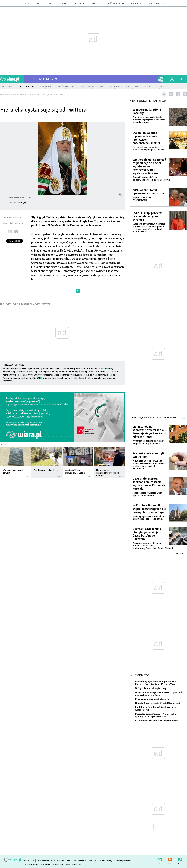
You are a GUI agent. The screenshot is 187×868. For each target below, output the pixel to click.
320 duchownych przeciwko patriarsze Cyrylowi (25, 369)
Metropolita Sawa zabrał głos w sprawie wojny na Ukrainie (78, 369)
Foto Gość (71, 861)
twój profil (172, 79)
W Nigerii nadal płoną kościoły (147, 111)
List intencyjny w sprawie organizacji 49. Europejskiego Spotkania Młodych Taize (149, 432)
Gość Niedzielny (116, 3)
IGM (33, 861)
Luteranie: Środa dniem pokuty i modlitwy (156, 721)
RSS (170, 859)
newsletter (160, 859)
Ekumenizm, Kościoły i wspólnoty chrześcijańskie (155, 418)
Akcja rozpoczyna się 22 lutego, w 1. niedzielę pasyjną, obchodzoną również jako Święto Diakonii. (153, 546)
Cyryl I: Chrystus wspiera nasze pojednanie (49, 375)
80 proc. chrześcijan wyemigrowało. (142, 199)
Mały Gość (136, 3)
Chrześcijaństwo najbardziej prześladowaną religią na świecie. (149, 148)
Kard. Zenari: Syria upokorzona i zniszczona (149, 191)
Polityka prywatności (124, 861)
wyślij (10, 232)
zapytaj (63, 3)
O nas (26, 861)
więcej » (27, 475)
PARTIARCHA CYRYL (31, 304)
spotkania (79, 3)
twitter (185, 94)
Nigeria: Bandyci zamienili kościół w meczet (158, 703)
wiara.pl (12, 79)
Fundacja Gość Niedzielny (100, 861)
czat (50, 3)
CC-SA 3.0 (30, 198)
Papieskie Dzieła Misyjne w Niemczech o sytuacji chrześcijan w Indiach (156, 715)
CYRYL (9, 304)
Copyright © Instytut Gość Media (38, 864)
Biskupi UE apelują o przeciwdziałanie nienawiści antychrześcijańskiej (146, 138)
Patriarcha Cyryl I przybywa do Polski (59, 378)
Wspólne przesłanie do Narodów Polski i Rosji (93, 375)
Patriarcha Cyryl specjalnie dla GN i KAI (21, 378)
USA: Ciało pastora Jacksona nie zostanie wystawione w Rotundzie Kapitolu (149, 484)
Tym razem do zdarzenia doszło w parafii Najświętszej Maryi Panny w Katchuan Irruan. (149, 120)
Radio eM (96, 3)
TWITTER (46, 304)
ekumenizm (44, 79)
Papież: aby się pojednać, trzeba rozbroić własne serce (156, 709)
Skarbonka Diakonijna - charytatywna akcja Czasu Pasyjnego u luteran (148, 534)
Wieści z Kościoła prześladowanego (148, 101)
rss (171, 94)
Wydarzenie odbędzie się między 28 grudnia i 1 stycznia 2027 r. (148, 442)
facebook (178, 94)
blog (38, 3)
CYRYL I (16, 304)
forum (26, 3)
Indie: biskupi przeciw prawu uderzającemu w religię (147, 216)
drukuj (16, 232)
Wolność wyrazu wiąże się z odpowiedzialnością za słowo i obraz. (151, 179)
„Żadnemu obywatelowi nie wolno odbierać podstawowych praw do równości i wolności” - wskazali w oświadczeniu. (149, 228)
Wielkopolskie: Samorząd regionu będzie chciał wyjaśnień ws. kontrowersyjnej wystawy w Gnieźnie (149, 166)
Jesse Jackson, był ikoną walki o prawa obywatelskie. (147, 494)
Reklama (82, 861)
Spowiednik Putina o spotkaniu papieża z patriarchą (81, 372)
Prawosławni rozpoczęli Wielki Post (148, 455)
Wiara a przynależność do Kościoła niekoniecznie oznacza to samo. (149, 518)
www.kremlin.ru (17, 198)
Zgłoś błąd (180, 859)
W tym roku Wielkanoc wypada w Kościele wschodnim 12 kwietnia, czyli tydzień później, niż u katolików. (149, 465)
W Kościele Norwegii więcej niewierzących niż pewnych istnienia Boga (149, 509)
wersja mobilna (157, 3)
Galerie (4, 445)
